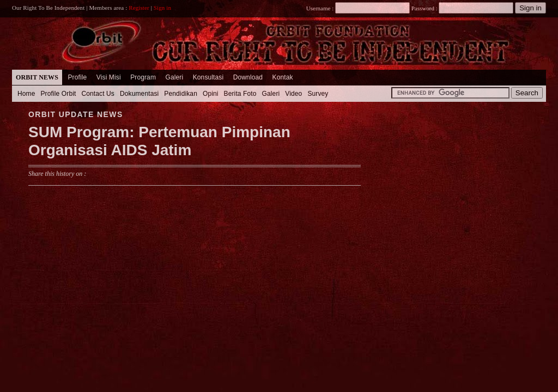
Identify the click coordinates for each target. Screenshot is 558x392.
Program (143, 77)
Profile (77, 77)
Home (26, 94)
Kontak (283, 77)
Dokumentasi (139, 94)
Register (139, 8)
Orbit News (37, 77)
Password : (424, 8)
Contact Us (98, 94)
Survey (318, 94)
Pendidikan (181, 94)
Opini (211, 94)
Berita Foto (240, 94)
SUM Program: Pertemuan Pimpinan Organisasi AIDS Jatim (159, 141)
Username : (358, 8)
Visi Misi (109, 77)
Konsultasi (208, 77)
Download (248, 77)
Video (293, 94)
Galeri (174, 77)
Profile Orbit (59, 94)
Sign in (162, 8)
